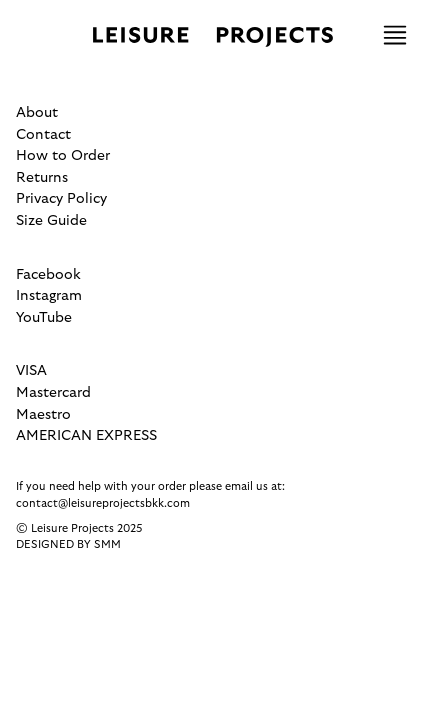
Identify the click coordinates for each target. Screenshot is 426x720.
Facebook (48, 274)
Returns (42, 177)
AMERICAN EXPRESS (86, 435)
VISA (31, 370)
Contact (43, 134)
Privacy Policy (61, 198)
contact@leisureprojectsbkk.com (103, 503)
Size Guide (51, 220)
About (37, 112)
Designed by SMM (68, 544)
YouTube (44, 317)
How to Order (63, 155)
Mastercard (53, 392)
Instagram (49, 295)
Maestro (43, 414)
